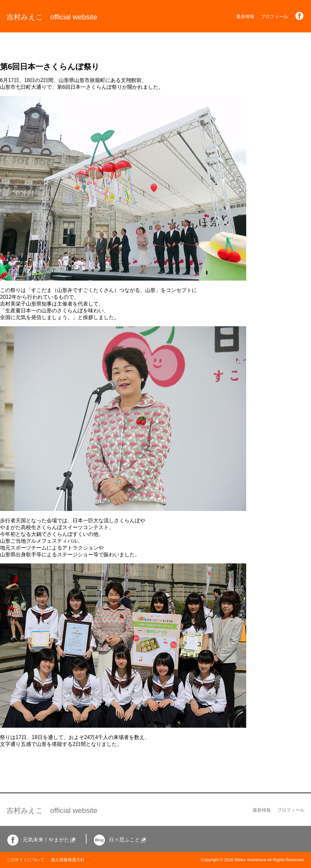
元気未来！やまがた (41, 840)
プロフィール (274, 17)
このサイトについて (25, 860)
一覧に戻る (13, 756)
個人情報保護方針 (68, 860)
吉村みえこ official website (52, 17)
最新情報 (245, 17)
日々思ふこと (120, 840)
